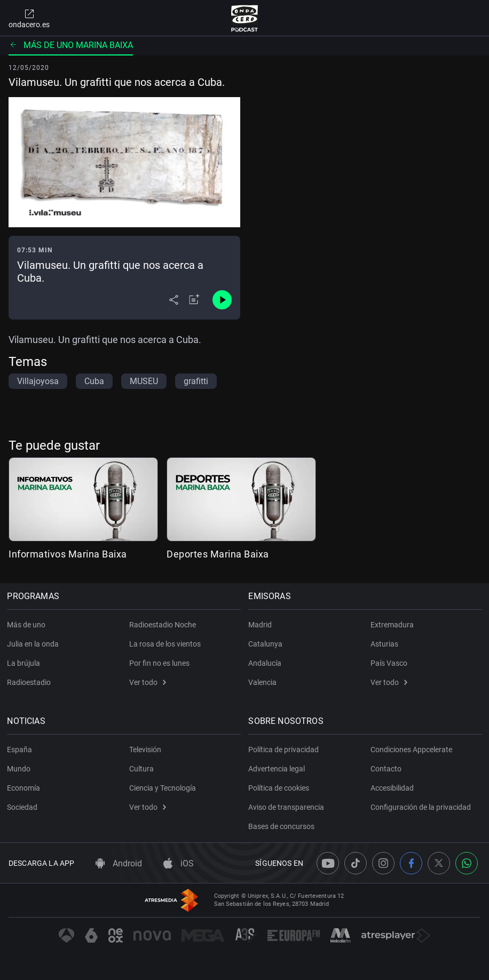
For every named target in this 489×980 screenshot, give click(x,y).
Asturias (384, 644)
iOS (179, 863)
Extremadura (392, 625)
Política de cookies (280, 788)
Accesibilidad (392, 788)
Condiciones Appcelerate (411, 750)
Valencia (264, 682)
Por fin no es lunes (159, 663)
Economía (25, 788)
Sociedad (24, 807)
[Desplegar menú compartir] (174, 300)
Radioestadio (30, 682)
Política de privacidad (285, 750)
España (21, 750)
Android (119, 863)
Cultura (141, 769)
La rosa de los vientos (165, 644)
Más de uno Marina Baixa (71, 45)
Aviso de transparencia (288, 807)
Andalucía (266, 663)
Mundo (20, 769)
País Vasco (389, 663)
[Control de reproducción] (222, 300)
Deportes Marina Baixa (218, 554)
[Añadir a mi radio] (194, 300)
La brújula (25, 663)
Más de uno (28, 625)
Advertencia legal (278, 769)
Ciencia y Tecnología (163, 788)
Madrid (262, 625)
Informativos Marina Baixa (68, 554)
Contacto (386, 769)
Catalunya (267, 644)
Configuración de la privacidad (421, 807)
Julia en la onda (34, 644)
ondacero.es (29, 18)
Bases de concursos (283, 826)
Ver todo (148, 682)
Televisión (145, 750)
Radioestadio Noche (163, 625)
